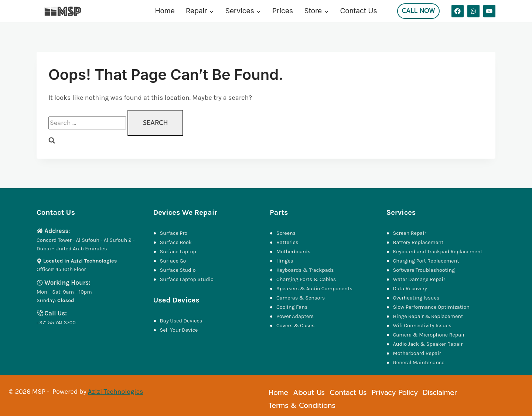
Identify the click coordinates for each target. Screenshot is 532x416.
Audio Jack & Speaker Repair (429, 344)
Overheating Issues (416, 298)
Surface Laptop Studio (187, 279)
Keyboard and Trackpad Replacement (438, 252)
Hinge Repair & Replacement (428, 316)
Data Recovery (410, 289)
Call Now (418, 11)
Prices (283, 11)
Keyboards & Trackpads (306, 270)
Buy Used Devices (181, 321)
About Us (309, 393)
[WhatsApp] (473, 11)
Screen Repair (410, 233)
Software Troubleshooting (424, 270)
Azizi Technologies (115, 392)
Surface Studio (178, 270)
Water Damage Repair (419, 279)
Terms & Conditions (302, 405)
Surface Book (176, 242)
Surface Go (173, 261)
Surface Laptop (178, 252)
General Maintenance (419, 363)
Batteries (287, 242)
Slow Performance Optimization (431, 307)
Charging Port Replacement (426, 261)
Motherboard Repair (417, 353)
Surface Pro (174, 233)
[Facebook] (458, 11)
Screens (286, 233)
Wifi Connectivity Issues (422, 326)
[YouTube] (489, 11)
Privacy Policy (395, 393)
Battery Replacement (418, 242)
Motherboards (293, 252)
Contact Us (358, 11)
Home (165, 11)
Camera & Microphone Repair (430, 335)
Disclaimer (440, 393)
